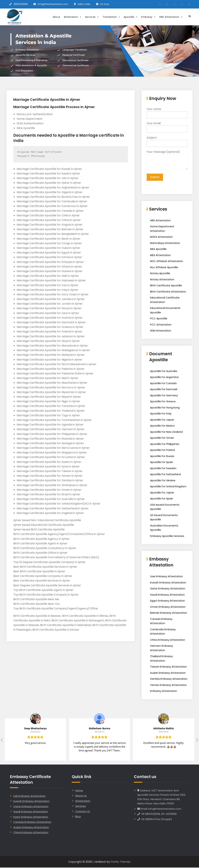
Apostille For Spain (162, 463)
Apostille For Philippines (165, 444)
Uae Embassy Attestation (166, 577)
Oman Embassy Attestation (168, 607)
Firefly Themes (121, 862)
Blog (78, 817)
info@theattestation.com (53, 4)
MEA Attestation (160, 256)
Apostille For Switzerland (165, 475)
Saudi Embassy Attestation (167, 595)
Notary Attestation (162, 280)
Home (79, 791)
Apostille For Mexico (162, 426)
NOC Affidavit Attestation (167, 262)
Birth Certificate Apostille (166, 286)
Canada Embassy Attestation (32, 822)
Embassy (149, 17)
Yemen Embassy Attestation (168, 685)
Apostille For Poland (162, 450)
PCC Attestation (161, 325)
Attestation (73, 17)
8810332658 (21, 4)
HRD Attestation (171, 17)
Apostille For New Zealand (166, 432)
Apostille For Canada (163, 384)
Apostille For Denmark (164, 390)
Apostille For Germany (164, 396)
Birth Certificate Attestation (168, 292)
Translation (111, 17)
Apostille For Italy (161, 414)
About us (81, 796)
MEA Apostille (158, 249)
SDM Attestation (161, 331)
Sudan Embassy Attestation (168, 673)
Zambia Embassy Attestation (169, 679)
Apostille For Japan (162, 420)
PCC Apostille (159, 319)
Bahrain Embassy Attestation (169, 613)
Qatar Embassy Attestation (168, 589)
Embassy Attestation (164, 691)
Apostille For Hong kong (165, 408)
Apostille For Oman (162, 438)
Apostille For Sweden (163, 469)
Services (92, 17)
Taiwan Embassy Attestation (168, 667)
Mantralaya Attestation (165, 243)
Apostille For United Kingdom (168, 487)
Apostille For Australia (164, 372)
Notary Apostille (160, 274)
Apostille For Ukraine (163, 481)
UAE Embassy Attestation (29, 796)
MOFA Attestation (161, 237)
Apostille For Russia (162, 457)
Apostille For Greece (163, 402)
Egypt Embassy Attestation (167, 601)
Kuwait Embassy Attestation (168, 583)
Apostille (131, 17)
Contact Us (83, 812)
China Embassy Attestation (168, 640)
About (57, 17)
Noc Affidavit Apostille (164, 268)
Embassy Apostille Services (167, 536)
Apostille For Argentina (164, 378)
